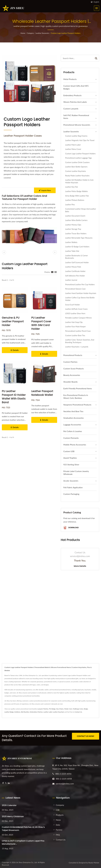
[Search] (77, 58)
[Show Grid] (52, 272)
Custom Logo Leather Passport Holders (66, 33)
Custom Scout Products (74, 368)
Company (60, 805)
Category (30, 33)
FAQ (58, 835)
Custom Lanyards (71, 109)
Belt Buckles (25, 712)
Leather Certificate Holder (75, 271)
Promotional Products (73, 355)
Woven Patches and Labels (75, 102)
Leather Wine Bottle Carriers (76, 220)
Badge (86, 709)
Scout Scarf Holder (73, 305)
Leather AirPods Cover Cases (76, 309)
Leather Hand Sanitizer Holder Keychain (81, 293)
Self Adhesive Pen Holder (75, 276)
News (58, 820)
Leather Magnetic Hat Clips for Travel (80, 140)
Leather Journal (71, 280)
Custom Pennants (71, 438)
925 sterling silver (71, 464)
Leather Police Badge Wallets (77, 191)
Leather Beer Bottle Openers (76, 167)
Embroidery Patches (36, 712)
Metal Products (70, 79)
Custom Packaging (71, 494)
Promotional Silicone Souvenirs (77, 125)
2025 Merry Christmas (13, 816)
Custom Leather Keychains (76, 171)
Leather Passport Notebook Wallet (42, 393)
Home (23, 33)
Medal (66, 709)
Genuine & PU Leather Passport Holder (13, 321)
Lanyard (40, 709)
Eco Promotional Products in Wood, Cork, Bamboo (76, 397)
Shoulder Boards (71, 382)
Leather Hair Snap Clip (74, 322)
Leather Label (48, 712)
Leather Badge (9, 712)
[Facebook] (3, 783)
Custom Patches (70, 362)
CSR (58, 810)
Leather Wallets (71, 242)
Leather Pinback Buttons (75, 200)
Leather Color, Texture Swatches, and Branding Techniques (80, 341)
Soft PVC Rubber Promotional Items (76, 117)
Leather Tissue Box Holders (76, 234)
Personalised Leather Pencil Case (78, 331)
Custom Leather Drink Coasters (77, 162)
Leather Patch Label (73, 145)
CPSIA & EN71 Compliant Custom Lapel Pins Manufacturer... (23, 842)
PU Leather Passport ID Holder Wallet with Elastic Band (14, 397)
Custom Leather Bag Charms (76, 136)
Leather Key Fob (72, 187)
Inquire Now (45, 190)
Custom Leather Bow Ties (75, 335)
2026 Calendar (9, 805)
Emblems (17, 712)
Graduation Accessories (74, 418)
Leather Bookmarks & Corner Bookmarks (77, 257)
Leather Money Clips (73, 225)
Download (71, 528)
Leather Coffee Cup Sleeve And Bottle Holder (80, 299)
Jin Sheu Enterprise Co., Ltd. (27, 862)
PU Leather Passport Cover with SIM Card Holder (41, 323)
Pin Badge (52, 709)
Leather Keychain (58, 712)
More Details (80, 566)
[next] (55, 252)
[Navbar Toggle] (97, 8)
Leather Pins (70, 205)
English (96, 2)
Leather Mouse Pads (73, 267)
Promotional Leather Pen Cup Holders (80, 284)
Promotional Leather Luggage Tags (79, 158)
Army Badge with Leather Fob (77, 196)
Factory (59, 830)
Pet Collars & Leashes (73, 431)
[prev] (4, 252)
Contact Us (78, 712)
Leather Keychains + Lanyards (77, 347)
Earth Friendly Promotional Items (78, 388)
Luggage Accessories (72, 425)
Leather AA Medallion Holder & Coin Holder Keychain (79, 181)
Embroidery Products (73, 95)
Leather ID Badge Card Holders (77, 247)
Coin (70, 709)
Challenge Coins (78, 709)
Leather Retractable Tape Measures (79, 238)
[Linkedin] (9, 783)
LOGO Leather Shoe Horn (75, 313)
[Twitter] (6, 783)
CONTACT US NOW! (86, 736)
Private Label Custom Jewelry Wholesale (76, 473)
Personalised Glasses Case (75, 289)
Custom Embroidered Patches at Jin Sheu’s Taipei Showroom (23, 829)
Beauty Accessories (72, 375)
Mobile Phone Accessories (75, 445)
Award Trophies (70, 458)
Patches (46, 709)
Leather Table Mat (72, 251)
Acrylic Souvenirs (71, 481)
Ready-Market (94, 863)
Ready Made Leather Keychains (77, 176)
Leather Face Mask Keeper (76, 327)
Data (58, 825)
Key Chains (60, 709)
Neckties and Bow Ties (73, 411)
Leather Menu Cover (73, 149)
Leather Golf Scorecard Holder (77, 262)
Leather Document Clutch (75, 216)
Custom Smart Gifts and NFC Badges (76, 87)
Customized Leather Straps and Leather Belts (81, 210)
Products (60, 815)
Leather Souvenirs (42, 33)
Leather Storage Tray (73, 229)
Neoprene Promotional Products (77, 405)
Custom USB (69, 451)
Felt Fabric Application (73, 487)
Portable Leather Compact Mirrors (79, 318)
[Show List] (56, 272)
